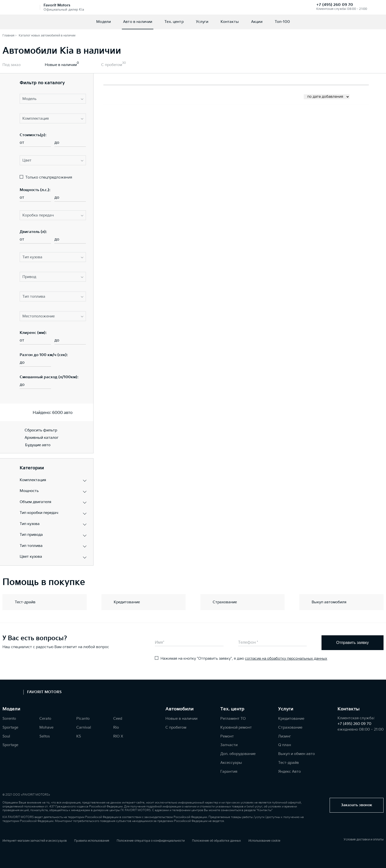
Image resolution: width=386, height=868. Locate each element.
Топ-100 (282, 22)
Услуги (202, 22)
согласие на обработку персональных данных (286, 659)
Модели (104, 22)
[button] (53, 99)
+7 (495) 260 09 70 (335, 5)
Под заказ (11, 65)
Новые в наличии (61, 65)
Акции (257, 22)
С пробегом (112, 65)
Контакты (230, 22)
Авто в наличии (138, 22)
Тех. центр (174, 22)
